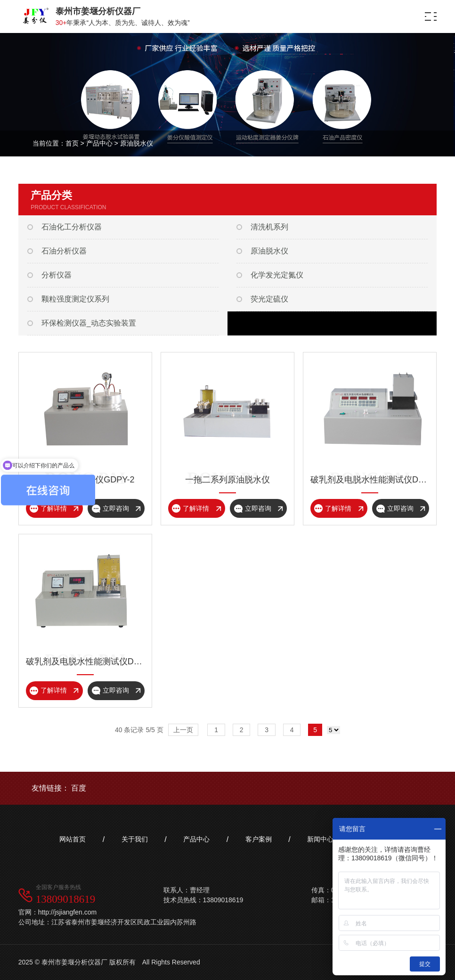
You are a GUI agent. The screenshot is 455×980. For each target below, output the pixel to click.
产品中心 (99, 143)
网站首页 (73, 839)
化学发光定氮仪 (277, 275)
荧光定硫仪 (269, 299)
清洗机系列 (269, 227)
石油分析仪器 (64, 251)
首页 (72, 143)
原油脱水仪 (137, 143)
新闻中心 (320, 839)
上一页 (183, 730)
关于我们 (135, 839)
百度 (79, 788)
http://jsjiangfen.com (68, 912)
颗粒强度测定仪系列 (75, 299)
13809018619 (66, 899)
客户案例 (259, 839)
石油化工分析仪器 (72, 227)
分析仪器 (57, 275)
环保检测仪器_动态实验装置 (89, 323)
